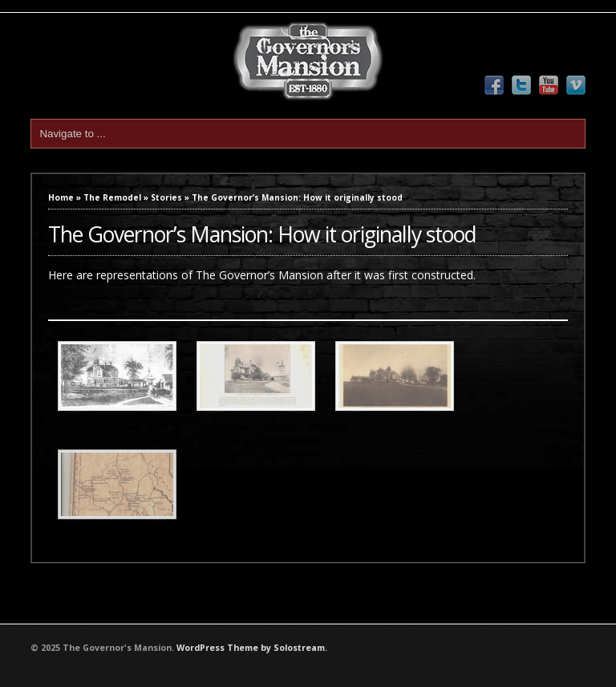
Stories (166, 197)
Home (61, 197)
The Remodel (112, 197)
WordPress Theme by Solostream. (252, 648)
